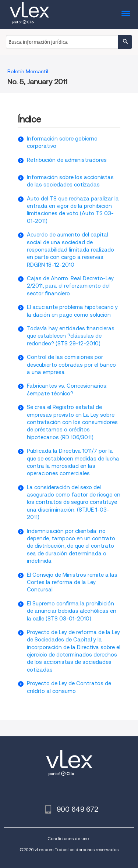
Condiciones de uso (68, 838)
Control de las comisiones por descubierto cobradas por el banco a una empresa (71, 365)
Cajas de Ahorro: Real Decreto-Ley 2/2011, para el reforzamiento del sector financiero (70, 286)
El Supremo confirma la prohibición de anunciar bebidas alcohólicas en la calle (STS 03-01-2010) (72, 611)
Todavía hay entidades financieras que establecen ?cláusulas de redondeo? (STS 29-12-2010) (71, 336)
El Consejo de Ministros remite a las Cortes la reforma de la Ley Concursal (72, 582)
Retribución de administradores (67, 160)
